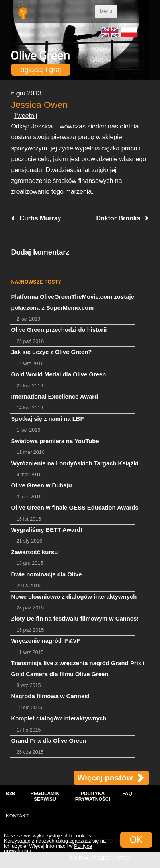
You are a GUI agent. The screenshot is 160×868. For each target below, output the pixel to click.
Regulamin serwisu (45, 796)
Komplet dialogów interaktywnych (59, 718)
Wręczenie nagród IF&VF (46, 641)
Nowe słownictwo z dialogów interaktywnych (74, 597)
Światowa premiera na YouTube (55, 441)
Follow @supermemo (100, 857)
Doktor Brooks (118, 218)
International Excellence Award (54, 397)
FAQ (127, 794)
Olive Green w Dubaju (41, 485)
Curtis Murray (40, 218)
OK (136, 840)
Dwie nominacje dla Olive (46, 574)
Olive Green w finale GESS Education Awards (74, 508)
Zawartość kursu (34, 552)
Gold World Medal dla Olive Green (58, 374)
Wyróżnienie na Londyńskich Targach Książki (74, 463)
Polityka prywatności (93, 796)
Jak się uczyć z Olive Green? (51, 352)
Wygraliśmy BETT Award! (47, 530)
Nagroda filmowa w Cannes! (50, 696)
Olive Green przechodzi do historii (59, 330)
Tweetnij (25, 116)
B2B (10, 794)
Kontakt (17, 816)
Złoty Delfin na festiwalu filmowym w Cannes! (75, 619)
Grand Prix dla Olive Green (48, 741)
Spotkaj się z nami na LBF (47, 419)
